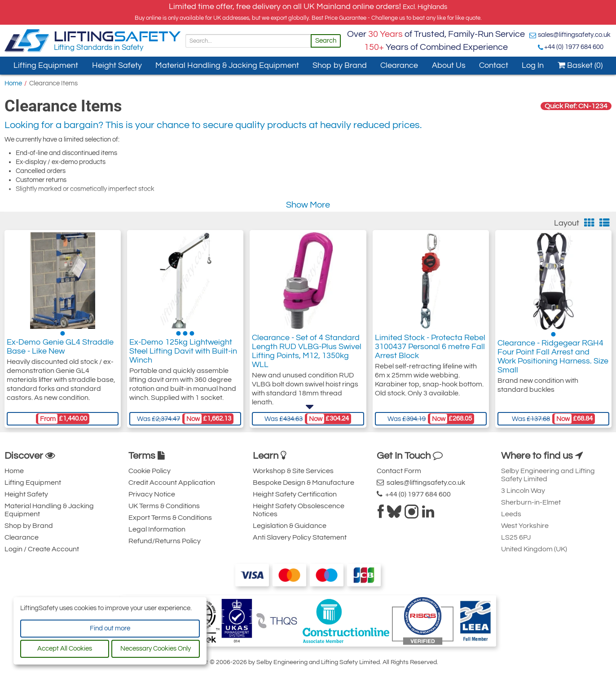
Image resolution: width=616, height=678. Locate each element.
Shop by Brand (340, 65)
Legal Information (157, 529)
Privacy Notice (152, 494)
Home (13, 83)
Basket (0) (580, 65)
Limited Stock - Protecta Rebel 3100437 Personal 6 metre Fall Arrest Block (430, 349)
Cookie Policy (150, 471)
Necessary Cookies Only (156, 649)
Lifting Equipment (46, 65)
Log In (533, 65)
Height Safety (117, 65)
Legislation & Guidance (290, 526)
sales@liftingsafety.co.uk (574, 35)
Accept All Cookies (65, 649)
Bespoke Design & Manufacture (304, 483)
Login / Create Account (42, 549)
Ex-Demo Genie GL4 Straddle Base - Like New (60, 349)
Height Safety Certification (295, 494)
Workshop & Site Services (293, 471)
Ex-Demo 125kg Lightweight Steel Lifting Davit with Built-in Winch (183, 353)
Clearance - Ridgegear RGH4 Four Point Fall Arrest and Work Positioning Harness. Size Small (553, 358)
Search (326, 41)
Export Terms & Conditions (170, 518)
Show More (308, 205)
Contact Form (399, 471)
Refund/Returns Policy (165, 541)
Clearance (399, 65)
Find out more (110, 628)
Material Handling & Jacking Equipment (227, 65)
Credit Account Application (172, 483)
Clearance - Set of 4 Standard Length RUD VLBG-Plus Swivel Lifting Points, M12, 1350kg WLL (307, 353)
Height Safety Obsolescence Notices (299, 510)
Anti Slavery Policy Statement (300, 537)
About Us (449, 65)
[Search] (248, 41)
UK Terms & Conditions (164, 506)
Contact (494, 65)
